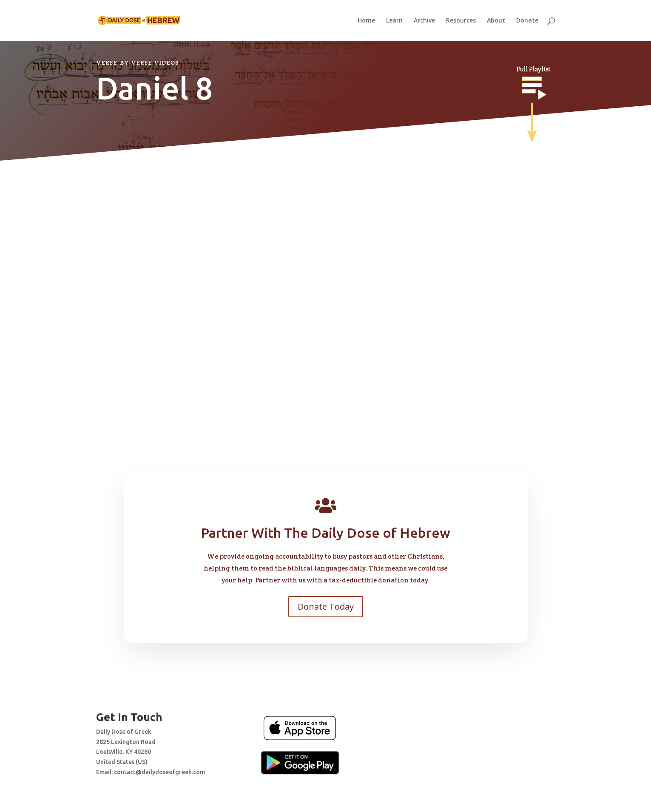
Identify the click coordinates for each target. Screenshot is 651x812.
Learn (394, 21)
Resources (461, 21)
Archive (424, 21)
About (496, 21)
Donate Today (326, 606)
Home (366, 21)
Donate (527, 21)
